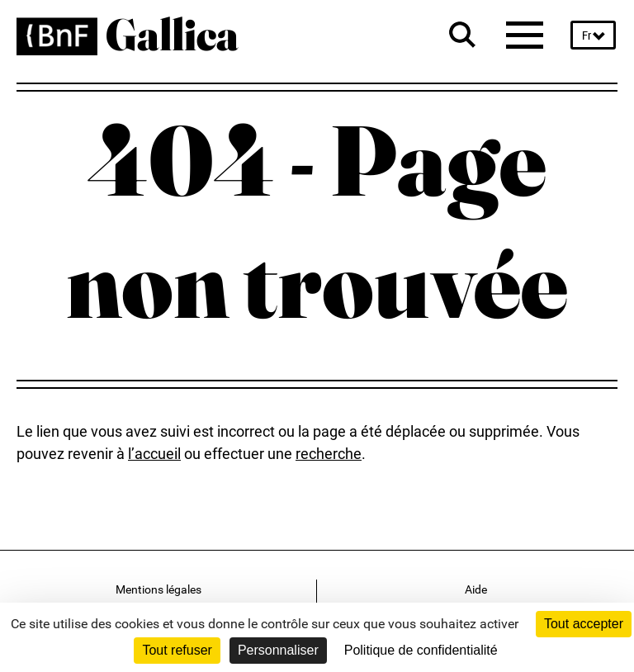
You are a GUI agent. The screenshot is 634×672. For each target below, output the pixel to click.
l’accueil (154, 454)
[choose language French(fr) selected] (593, 36)
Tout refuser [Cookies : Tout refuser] (177, 650)
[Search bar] (462, 35)
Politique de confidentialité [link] (421, 650)
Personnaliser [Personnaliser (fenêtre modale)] (278, 650)
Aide (476, 589)
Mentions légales (158, 589)
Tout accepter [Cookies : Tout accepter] (584, 624)
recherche (329, 454)
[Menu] (525, 35)
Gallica (172, 27)
